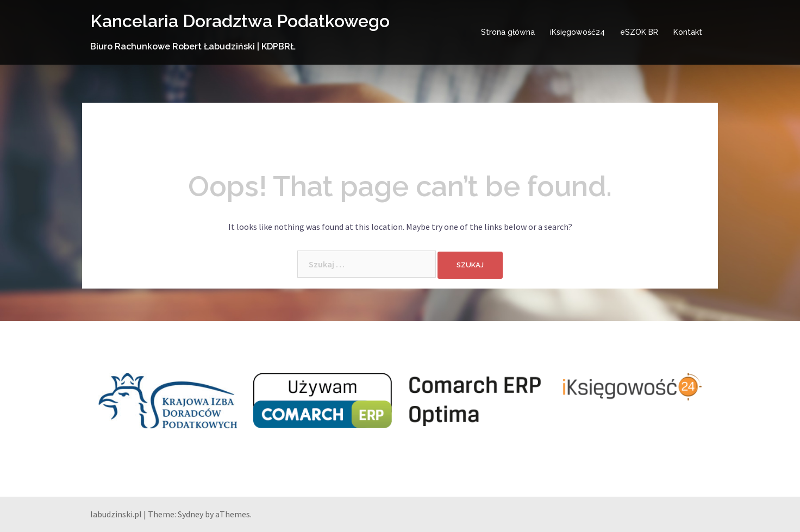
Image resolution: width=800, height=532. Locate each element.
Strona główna (508, 32)
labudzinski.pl (116, 514)
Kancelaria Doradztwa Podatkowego (240, 21)
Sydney (190, 514)
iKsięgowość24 (577, 32)
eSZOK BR (639, 32)
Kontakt (688, 32)
